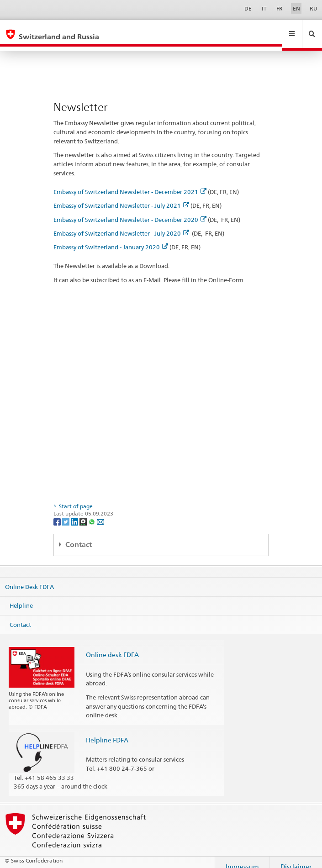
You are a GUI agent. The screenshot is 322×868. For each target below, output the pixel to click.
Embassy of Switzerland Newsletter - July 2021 (121, 197)
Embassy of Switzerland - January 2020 (111, 238)
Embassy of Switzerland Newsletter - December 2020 (130, 211)
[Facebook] (58, 513)
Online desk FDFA (112, 646)
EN (296, 8)
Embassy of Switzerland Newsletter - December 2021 (130, 183)
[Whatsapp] (92, 513)
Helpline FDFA (107, 731)
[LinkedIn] (75, 513)
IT (264, 8)
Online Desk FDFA (29, 578)
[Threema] (84, 513)
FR (280, 8)
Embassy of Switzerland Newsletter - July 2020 (121, 225)
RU (314, 8)
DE (248, 8)
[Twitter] (66, 513)
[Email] (100, 513)
